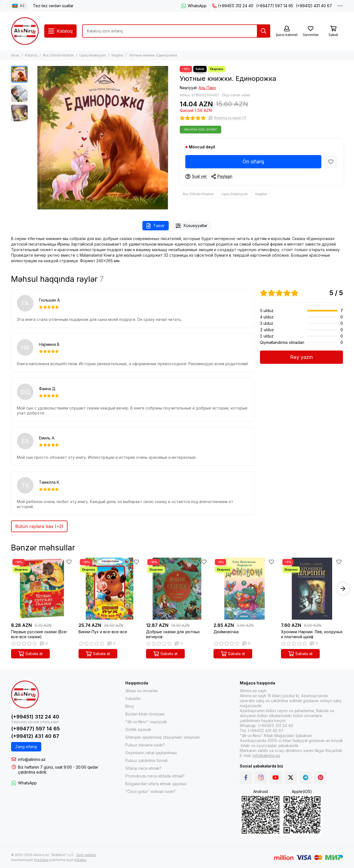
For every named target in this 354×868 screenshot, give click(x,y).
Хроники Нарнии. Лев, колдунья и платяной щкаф (312, 634)
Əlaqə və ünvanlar (142, 691)
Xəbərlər (133, 698)
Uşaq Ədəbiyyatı (93, 55)
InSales (81, 860)
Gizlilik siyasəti (138, 729)
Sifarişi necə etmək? (143, 768)
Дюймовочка (226, 632)
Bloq (129, 706)
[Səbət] (333, 31)
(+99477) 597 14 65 (275, 6)
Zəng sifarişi (26, 747)
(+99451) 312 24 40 (233, 6)
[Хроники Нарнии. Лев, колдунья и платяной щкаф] (312, 589)
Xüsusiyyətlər (192, 226)
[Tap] (264, 31)
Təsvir (156, 226)
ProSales (41, 860)
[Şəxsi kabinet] (287, 31)
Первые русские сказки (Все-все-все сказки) (40, 634)
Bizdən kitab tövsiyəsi (145, 714)
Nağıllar (117, 55)
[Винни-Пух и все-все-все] (110, 589)
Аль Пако (207, 88)
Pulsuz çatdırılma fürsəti (146, 760)
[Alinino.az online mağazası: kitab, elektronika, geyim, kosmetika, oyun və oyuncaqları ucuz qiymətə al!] (25, 31)
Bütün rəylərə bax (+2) (39, 526)
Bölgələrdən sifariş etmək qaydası (156, 784)
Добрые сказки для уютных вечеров (173, 634)
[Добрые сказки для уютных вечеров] (177, 589)
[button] (343, 589)
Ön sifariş (253, 162)
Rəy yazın (301, 357)
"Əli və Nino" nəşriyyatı (146, 722)
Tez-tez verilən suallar (53, 6)
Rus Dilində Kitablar (58, 55)
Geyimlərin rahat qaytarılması (151, 753)
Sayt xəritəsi (86, 855)
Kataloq (31, 55)
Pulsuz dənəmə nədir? (145, 745)
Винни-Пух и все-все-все (103, 632)
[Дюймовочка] (244, 589)
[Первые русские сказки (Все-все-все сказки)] (42, 589)
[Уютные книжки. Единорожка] (102, 138)
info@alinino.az (32, 759)
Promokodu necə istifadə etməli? (155, 776)
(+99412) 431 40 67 (314, 6)
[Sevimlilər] (311, 31)
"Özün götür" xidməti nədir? (150, 791)
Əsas (15, 55)
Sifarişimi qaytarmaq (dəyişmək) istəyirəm (162, 737)
